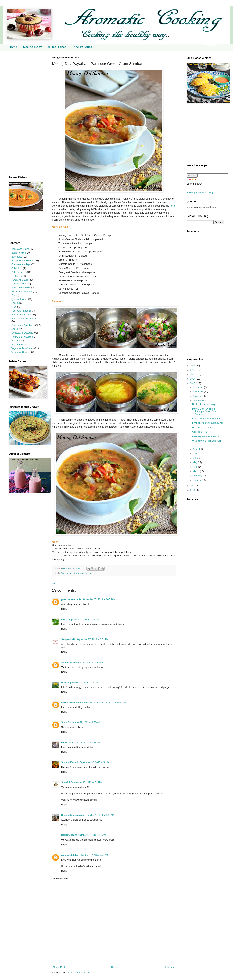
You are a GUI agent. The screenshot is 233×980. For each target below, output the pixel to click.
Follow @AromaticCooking (200, 193)
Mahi (64, 683)
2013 (193, 383)
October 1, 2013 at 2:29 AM (92, 835)
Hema (66, 569)
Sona (64, 722)
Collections (17, 268)
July (195, 454)
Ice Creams (17, 276)
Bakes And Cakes (20, 249)
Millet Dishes (57, 47)
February (198, 476)
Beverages (17, 257)
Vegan (89, 573)
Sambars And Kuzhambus (73, 573)
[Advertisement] (25, 113)
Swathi (65, 663)
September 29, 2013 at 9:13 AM (84, 743)
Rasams (16, 303)
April (195, 467)
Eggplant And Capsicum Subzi (208, 423)
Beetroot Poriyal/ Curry (204, 404)
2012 (193, 486)
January (197, 480)
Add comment (61, 879)
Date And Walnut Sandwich (206, 419)
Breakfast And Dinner (22, 261)
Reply (64, 609)
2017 (193, 366)
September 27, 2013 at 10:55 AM (99, 599)
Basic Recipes (19, 253)
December (198, 387)
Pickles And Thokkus (22, 291)
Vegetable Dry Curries (22, 348)
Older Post (169, 967)
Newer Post (59, 967)
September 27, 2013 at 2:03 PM (84, 620)
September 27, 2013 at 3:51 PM (92, 639)
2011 (193, 490)
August (197, 449)
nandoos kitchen (70, 855)
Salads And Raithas (21, 315)
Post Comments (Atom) (78, 973)
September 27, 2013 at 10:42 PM (86, 663)
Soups (15, 329)
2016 (193, 370)
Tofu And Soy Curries (22, 337)
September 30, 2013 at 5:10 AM (95, 762)
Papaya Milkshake (201, 428)
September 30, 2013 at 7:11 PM (87, 782)
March (196, 471)
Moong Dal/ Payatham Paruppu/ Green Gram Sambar (205, 412)
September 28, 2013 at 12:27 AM (84, 683)
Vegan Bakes (18, 345)
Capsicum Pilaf (200, 432)
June (196, 458)
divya (64, 743)
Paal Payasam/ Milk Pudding (207, 436)
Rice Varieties (82, 47)
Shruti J (65, 782)
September (199, 400)
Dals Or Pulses (19, 272)
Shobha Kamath (70, 762)
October (197, 396)
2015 (193, 374)
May (195, 462)
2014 (193, 379)
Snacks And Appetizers (23, 325)
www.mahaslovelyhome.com (77, 703)
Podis (14, 295)
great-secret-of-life (71, 599)
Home (13, 47)
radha (64, 620)
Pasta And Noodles (21, 288)
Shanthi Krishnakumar (73, 815)
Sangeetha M (68, 639)
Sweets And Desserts (22, 333)
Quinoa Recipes (19, 299)
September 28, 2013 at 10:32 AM (110, 703)
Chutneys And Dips (21, 264)
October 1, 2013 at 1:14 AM (100, 815)
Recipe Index (32, 47)
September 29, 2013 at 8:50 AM (84, 722)
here (172, 206)
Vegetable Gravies (21, 352)
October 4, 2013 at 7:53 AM (94, 855)
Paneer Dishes (19, 284)
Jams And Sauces (20, 280)
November (198, 392)
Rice (14, 307)
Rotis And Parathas (21, 311)
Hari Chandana (69, 835)
